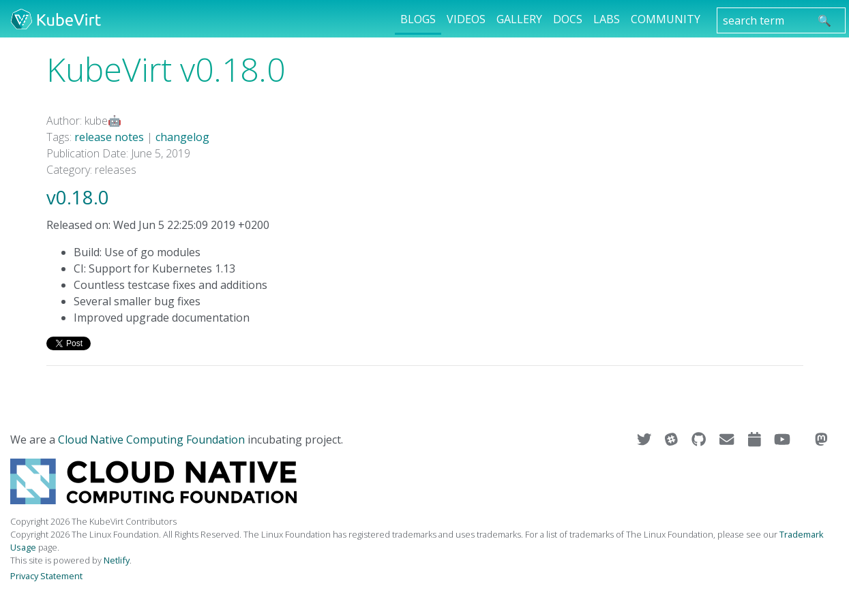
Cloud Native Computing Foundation (151, 440)
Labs (607, 19)
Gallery (519, 19)
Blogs (418, 19)
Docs (568, 19)
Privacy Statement (46, 576)
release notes (109, 137)
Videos (466, 19)
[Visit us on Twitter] (645, 440)
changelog (182, 137)
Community (666, 19)
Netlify (117, 560)
